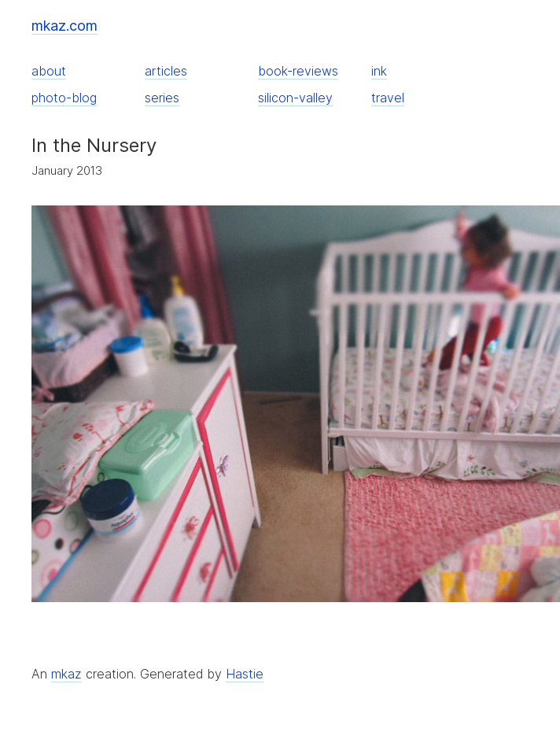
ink (379, 71)
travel (388, 98)
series (162, 98)
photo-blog (64, 98)
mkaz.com (64, 26)
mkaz (66, 674)
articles (166, 71)
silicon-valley (295, 98)
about (49, 71)
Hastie (245, 674)
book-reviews (298, 71)
